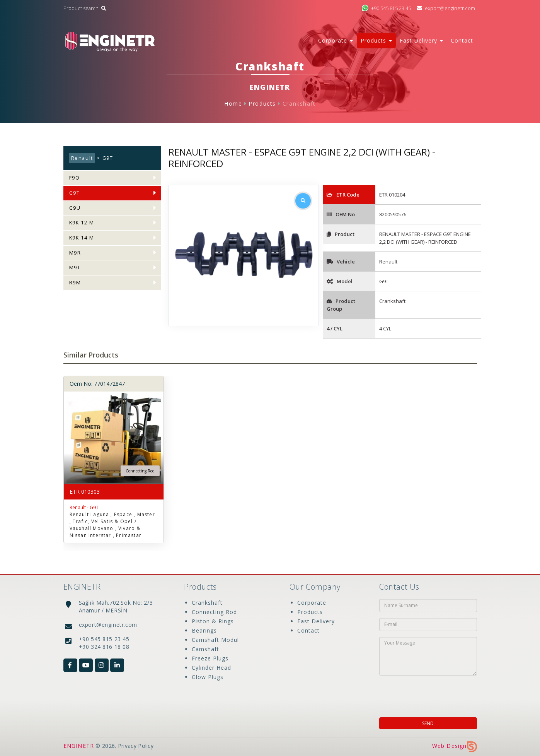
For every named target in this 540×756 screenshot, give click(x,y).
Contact (462, 40)
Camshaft (205, 649)
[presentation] (429, 694)
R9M (75, 283)
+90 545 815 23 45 (386, 8)
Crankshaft (299, 103)
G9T (75, 193)
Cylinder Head (211, 668)
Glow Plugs (208, 677)
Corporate (312, 603)
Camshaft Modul (215, 640)
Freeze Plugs (210, 658)
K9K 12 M (82, 223)
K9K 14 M (82, 238)
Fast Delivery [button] (421, 40)
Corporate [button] (336, 40)
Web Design (455, 746)
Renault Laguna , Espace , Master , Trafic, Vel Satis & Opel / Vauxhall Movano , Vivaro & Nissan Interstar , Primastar (112, 525)
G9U (75, 208)
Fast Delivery (316, 621)
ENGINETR (79, 746)
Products (262, 103)
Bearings (204, 630)
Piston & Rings (213, 621)
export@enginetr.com (445, 8)
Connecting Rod (214, 612)
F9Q (75, 178)
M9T (75, 268)
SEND (428, 723)
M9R (75, 253)
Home (233, 103)
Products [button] (376, 40)
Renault (82, 158)
